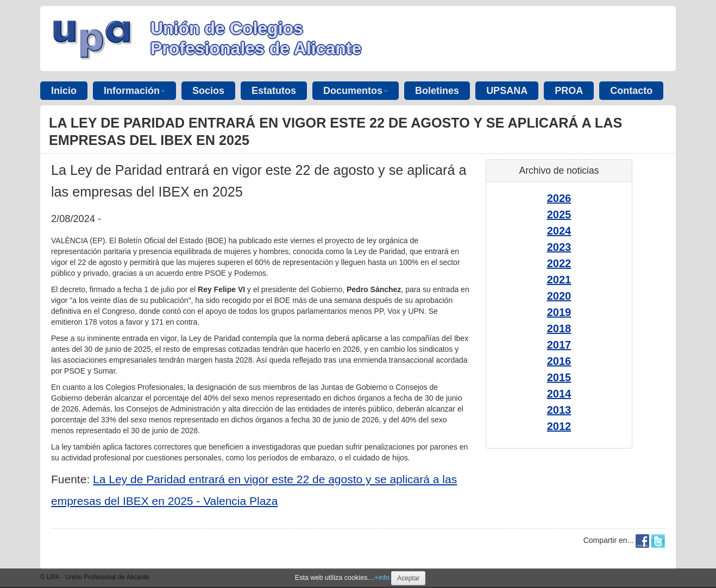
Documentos (356, 91)
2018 (559, 328)
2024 (559, 231)
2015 (559, 377)
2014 (559, 394)
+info (382, 578)
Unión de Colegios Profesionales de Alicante (256, 38)
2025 (559, 214)
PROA (569, 91)
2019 (559, 312)
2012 (559, 426)
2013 (559, 410)
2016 (559, 361)
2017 (559, 345)
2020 (559, 296)
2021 (559, 280)
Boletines (437, 91)
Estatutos (274, 91)
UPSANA (507, 91)
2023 (559, 247)
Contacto (631, 91)
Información (134, 91)
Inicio (64, 91)
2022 (559, 263)
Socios (208, 91)
